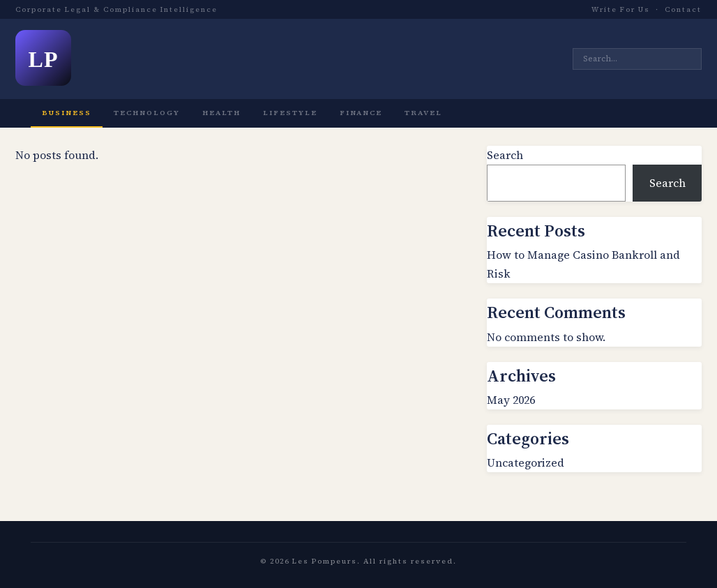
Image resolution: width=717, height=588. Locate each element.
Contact (683, 9)
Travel (423, 113)
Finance (361, 113)
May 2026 (511, 400)
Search (505, 155)
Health (221, 113)
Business (67, 113)
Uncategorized (526, 462)
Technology (147, 113)
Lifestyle (290, 113)
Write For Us (621, 9)
